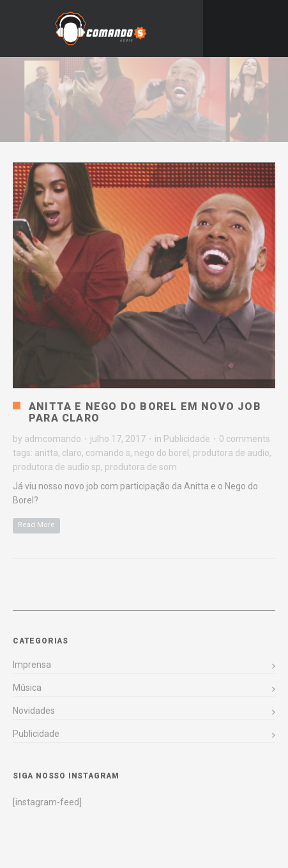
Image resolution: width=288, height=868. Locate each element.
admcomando (53, 439)
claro (72, 453)
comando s (108, 453)
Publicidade (187, 439)
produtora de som (141, 467)
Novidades (34, 711)
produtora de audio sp (57, 467)
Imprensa (32, 665)
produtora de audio (231, 453)
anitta (46, 453)
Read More (36, 525)
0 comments (245, 439)
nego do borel (162, 453)
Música (27, 688)
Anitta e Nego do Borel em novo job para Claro (145, 412)
